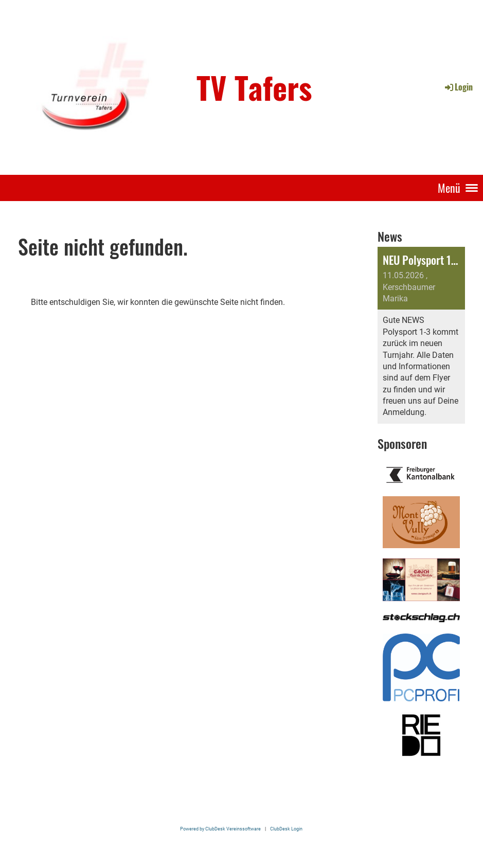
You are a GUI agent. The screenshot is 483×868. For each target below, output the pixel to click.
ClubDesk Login (286, 829)
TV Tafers (254, 87)
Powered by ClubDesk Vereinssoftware (220, 829)
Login (458, 87)
